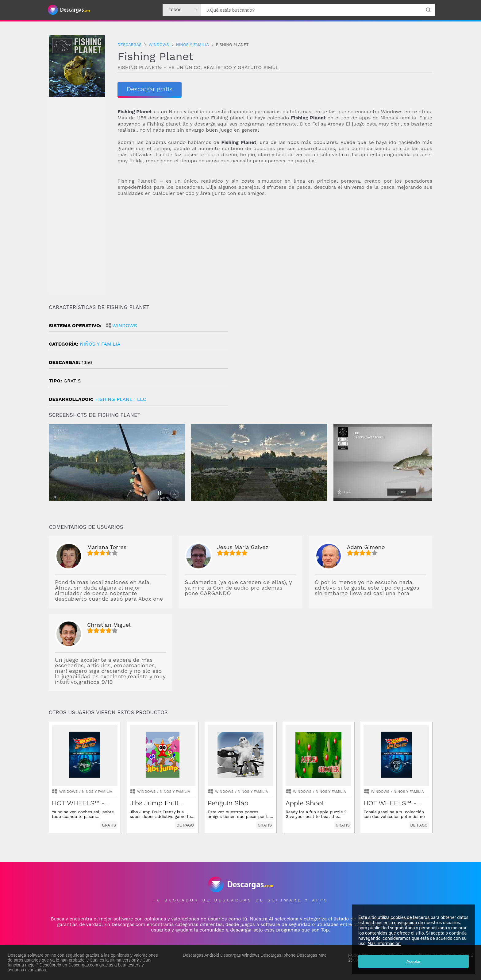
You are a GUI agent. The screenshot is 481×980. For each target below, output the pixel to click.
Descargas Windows (240, 955)
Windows (125, 325)
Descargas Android (201, 955)
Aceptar (414, 961)
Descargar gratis (150, 89)
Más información (384, 944)
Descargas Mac (312, 955)
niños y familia (100, 344)
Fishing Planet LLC (121, 399)
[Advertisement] (275, 250)
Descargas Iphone (278, 955)
